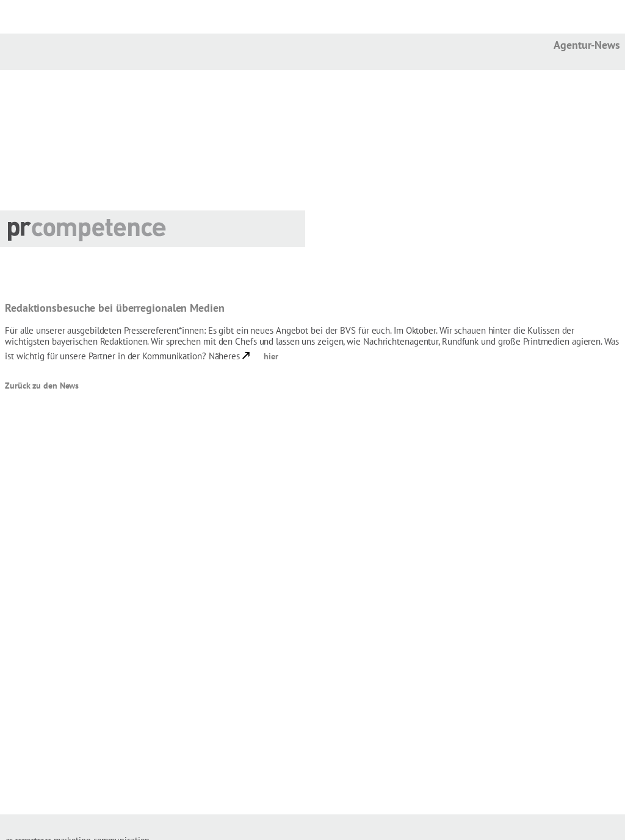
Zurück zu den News (42, 386)
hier (271, 356)
